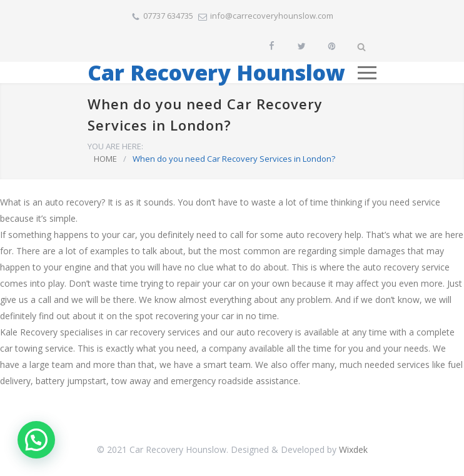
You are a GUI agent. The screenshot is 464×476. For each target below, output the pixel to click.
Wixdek (353, 449)
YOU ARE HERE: (115, 146)
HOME (105, 159)
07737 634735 (168, 16)
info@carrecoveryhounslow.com (272, 16)
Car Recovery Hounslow (216, 72)
